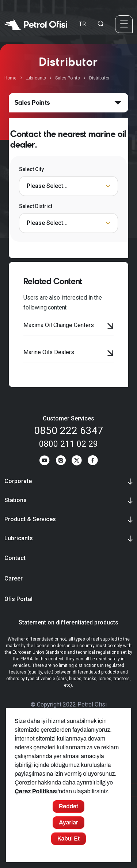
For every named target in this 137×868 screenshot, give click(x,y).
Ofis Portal (18, 599)
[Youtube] (45, 461)
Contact (15, 558)
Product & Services (30, 519)
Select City (31, 169)
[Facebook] (93, 461)
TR (82, 24)
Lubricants (36, 78)
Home (10, 78)
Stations (16, 500)
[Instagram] (61, 461)
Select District (36, 206)
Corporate (18, 481)
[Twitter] (77, 461)
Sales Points (68, 78)
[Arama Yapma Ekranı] (100, 24)
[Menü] (124, 24)
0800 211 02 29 (68, 444)
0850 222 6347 (69, 431)
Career (14, 578)
